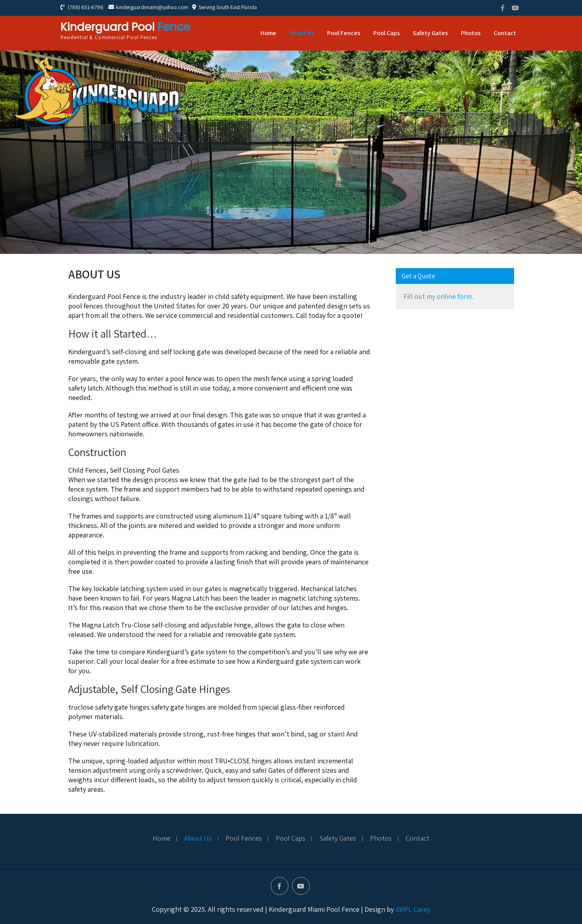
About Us (302, 33)
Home (268, 33)
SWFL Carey (413, 909)
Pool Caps (386, 33)
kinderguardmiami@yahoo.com (148, 7)
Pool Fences (344, 33)
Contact (505, 33)
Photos (471, 33)
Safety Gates (430, 33)
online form (454, 296)
